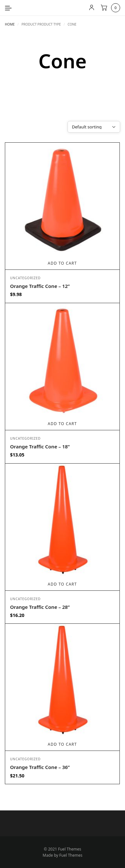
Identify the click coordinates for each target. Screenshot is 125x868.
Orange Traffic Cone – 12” (40, 286)
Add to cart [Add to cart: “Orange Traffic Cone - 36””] (62, 744)
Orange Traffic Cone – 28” (40, 607)
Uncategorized (25, 278)
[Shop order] (94, 127)
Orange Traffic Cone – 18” (40, 446)
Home (10, 24)
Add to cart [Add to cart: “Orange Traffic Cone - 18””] (62, 424)
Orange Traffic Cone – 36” (40, 767)
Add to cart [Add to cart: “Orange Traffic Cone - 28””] (62, 584)
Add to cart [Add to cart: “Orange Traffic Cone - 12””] (62, 263)
